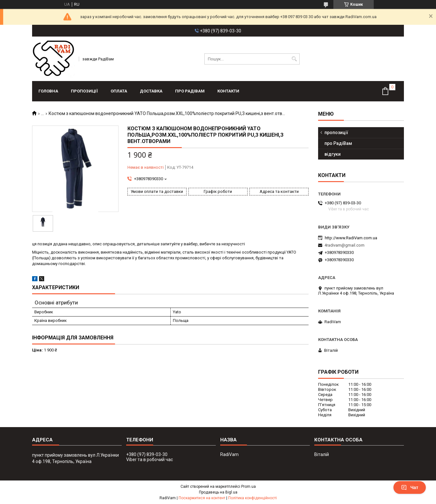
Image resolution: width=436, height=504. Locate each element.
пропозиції (84, 91)
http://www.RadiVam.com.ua (351, 238)
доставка (151, 91)
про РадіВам (190, 91)
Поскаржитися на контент (202, 498)
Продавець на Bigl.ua (218, 492)
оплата (119, 91)
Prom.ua (249, 487)
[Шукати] (294, 59)
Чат (410, 487)
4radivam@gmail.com (344, 245)
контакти (228, 91)
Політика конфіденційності (252, 498)
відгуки (333, 154)
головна (48, 91)
